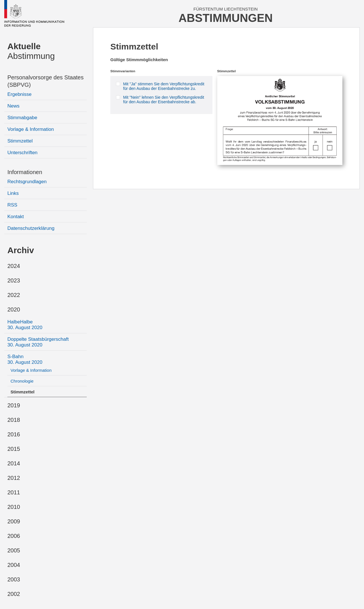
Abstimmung (31, 51)
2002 (14, 594)
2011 (14, 492)
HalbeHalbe (25, 325)
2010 (14, 507)
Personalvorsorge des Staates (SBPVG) (45, 81)
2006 (14, 536)
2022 (14, 295)
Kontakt (16, 217)
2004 (14, 565)
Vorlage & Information (31, 129)
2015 (14, 449)
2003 (14, 579)
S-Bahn (25, 359)
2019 (14, 405)
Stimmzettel (20, 141)
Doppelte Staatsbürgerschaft (38, 342)
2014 (14, 463)
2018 (14, 420)
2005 (14, 550)
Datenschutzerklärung (31, 228)
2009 (14, 521)
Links (13, 193)
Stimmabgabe (22, 118)
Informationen (25, 172)
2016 (14, 434)
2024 (14, 266)
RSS (12, 205)
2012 (14, 478)
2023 (14, 280)
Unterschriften (22, 153)
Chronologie (22, 381)
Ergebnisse (19, 94)
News (14, 106)
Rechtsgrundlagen (27, 182)
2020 (14, 309)
